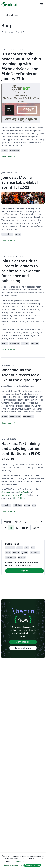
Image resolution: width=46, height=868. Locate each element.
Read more (8, 157)
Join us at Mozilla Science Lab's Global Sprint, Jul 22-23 (20, 182)
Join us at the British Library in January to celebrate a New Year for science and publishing (21, 271)
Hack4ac (26, 464)
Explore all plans (23, 648)
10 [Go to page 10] (5, 528)
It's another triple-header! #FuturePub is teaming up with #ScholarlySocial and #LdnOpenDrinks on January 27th (21, 66)
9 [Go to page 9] (41, 522)
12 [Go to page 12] (17, 528)
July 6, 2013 (19, 498)
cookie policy (21, 861)
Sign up (25, 571)
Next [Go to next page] (25, 528)
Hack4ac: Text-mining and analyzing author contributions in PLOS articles (21, 451)
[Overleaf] (9, 4)
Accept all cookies (32, 865)
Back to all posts (10, 15)
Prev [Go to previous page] (18, 522)
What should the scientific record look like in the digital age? (21, 375)
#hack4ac (6, 492)
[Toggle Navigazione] (42, 4)
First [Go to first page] (7, 522)
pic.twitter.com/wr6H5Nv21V (15, 495)
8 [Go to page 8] (36, 522)
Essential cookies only (13, 865)
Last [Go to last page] (36, 528)
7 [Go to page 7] (31, 522)
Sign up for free (23, 642)
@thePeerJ (23, 492)
